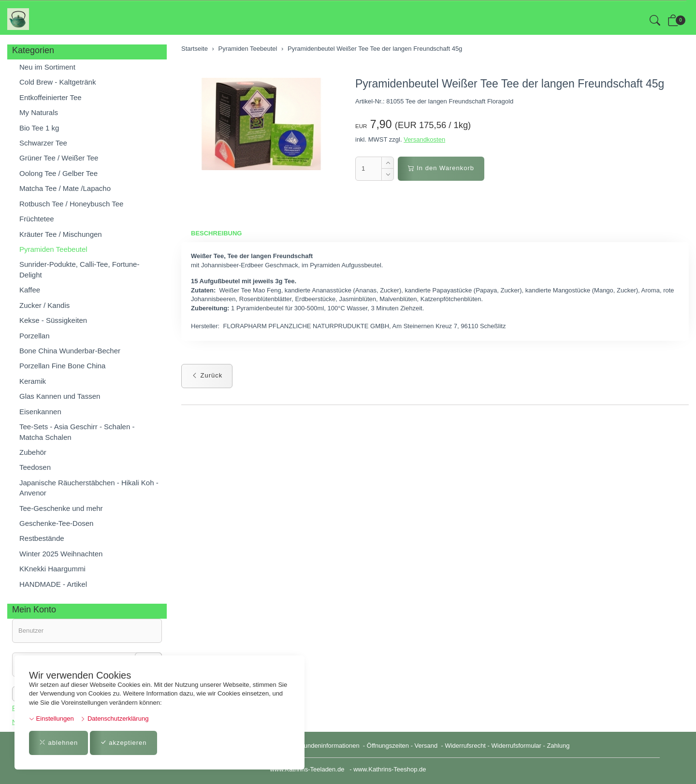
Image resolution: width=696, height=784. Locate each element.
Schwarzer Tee (43, 143)
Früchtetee (37, 219)
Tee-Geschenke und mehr (61, 508)
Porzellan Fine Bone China (62, 366)
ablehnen (58, 743)
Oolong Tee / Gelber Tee (58, 173)
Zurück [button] (207, 375)
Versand (426, 746)
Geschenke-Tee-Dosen (56, 523)
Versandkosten (424, 139)
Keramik (33, 381)
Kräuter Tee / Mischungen (61, 234)
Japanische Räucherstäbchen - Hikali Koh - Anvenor (89, 488)
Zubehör (33, 452)
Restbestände (42, 538)
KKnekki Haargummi (52, 569)
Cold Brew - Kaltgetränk (58, 82)
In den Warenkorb (441, 168)
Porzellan (35, 336)
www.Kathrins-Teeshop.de (390, 769)
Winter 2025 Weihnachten (61, 554)
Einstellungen (51, 719)
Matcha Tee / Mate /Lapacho (65, 188)
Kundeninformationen (330, 746)
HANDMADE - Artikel (53, 584)
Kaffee (30, 290)
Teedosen (35, 467)
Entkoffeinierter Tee (51, 97)
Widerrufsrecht (465, 746)
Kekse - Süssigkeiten (53, 320)
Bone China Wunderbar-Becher (70, 351)
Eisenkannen (40, 412)
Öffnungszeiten (388, 746)
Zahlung (558, 746)
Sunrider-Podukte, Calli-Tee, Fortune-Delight (79, 269)
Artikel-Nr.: (370, 101)
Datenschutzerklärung (114, 719)
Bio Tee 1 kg (39, 128)
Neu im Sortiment (47, 67)
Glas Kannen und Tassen (60, 396)
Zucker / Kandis (44, 305)
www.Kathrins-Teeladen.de (307, 769)
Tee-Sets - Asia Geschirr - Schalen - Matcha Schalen (77, 432)
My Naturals (39, 112)
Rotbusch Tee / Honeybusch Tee (71, 204)
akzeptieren (123, 743)
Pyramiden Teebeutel (53, 249)
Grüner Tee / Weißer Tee (59, 158)
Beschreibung (216, 233)
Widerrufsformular (516, 746)
